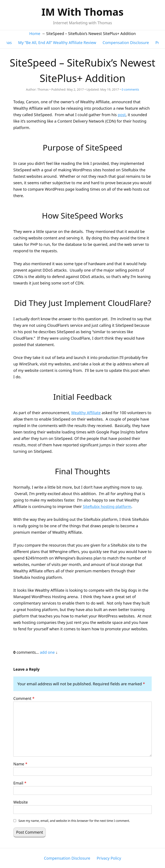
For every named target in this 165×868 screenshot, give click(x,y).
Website (21, 802)
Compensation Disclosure (126, 43)
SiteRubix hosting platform (107, 506)
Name (20, 764)
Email (20, 783)
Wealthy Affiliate (86, 413)
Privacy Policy (109, 858)
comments (130, 89)
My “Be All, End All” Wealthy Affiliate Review (57, 43)
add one (47, 652)
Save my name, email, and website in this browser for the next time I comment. (74, 821)
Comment (24, 698)
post (122, 115)
